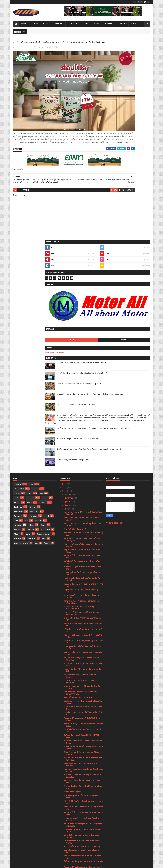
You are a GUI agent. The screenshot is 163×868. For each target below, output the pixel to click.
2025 (65, 277)
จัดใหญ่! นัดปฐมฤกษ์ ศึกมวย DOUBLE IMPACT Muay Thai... (81, 526)
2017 (64, 853)
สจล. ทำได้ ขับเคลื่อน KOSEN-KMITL (78, 487)
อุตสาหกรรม (34, 301)
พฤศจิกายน (69, 288)
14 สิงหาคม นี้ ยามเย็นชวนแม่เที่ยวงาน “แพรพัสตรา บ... (83, 572)
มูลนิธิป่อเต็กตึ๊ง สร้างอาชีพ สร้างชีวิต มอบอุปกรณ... (82, 346)
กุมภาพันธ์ (69, 827)
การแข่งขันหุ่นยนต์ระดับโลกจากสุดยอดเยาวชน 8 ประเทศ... (84, 538)
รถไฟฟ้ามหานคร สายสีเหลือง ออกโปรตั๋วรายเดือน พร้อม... (82, 392)
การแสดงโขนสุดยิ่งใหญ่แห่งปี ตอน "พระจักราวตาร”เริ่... (83, 609)
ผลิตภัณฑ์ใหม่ (54, 52)
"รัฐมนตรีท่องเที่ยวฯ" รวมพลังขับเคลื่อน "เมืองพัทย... (82, 341)
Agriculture (18, 328)
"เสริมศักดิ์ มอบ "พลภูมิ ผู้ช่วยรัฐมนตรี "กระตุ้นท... (84, 778)
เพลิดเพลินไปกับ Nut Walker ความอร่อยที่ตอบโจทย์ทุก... (82, 662)
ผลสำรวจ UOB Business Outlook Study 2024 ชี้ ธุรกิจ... (83, 426)
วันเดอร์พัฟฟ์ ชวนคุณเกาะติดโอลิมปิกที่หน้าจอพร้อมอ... (82, 509)
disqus (91, 183)
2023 (65, 835)
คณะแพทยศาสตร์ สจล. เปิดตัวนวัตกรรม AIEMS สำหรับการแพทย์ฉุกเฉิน (135, 142)
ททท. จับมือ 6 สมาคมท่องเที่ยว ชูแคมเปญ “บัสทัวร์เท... (84, 598)
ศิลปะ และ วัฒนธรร (44, 324)
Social (35, 24)
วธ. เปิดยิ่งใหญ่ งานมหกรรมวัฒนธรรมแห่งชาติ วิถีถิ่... (83, 520)
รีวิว (27, 310)
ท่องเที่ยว (35, 279)
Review (133, 24)
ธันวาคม (68, 284)
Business (25, 24)
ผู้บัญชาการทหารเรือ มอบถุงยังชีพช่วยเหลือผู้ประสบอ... (83, 782)
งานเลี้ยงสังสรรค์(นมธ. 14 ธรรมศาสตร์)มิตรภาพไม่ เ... (83, 532)
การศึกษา (43, 292)
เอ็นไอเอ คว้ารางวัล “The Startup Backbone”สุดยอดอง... (83, 492)
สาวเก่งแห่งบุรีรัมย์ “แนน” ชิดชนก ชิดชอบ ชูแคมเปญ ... (82, 386)
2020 (65, 846)
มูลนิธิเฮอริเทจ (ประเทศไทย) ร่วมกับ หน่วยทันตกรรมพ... (84, 515)
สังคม (29, 283)
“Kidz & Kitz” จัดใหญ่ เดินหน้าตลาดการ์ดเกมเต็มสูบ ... (83, 592)
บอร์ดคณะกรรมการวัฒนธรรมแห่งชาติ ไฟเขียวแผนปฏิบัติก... (83, 329)
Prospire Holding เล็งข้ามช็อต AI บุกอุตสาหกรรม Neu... (83, 375)
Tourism (46, 24)
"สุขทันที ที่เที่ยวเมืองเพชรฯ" (75, 319)
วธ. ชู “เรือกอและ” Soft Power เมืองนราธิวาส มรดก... (82, 788)
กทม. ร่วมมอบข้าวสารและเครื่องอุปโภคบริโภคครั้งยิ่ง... (82, 315)
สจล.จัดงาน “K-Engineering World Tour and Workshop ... (82, 696)
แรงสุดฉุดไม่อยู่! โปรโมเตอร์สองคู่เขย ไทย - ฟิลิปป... (82, 364)
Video (44, 328)
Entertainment (74, 24)
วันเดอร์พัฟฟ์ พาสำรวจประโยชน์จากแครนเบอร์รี (83, 657)
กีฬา (41, 283)
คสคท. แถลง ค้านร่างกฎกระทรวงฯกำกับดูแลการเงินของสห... (83, 615)
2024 (65, 281)
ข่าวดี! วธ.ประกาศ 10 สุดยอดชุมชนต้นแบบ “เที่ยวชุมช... (84, 454)
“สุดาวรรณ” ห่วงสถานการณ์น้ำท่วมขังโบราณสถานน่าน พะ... (82, 403)
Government (18, 306)
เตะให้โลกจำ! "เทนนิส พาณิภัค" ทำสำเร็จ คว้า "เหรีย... (82, 632)
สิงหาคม (68, 299)
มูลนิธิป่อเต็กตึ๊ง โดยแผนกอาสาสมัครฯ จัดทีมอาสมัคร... (83, 352)
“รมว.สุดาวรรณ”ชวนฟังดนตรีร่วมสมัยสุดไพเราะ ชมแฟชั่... (83, 560)
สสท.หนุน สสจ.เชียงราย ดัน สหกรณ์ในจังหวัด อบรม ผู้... (82, 733)
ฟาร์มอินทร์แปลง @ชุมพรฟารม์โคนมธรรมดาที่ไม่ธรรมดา (134, 232)
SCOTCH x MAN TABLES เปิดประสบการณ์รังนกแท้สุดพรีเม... (83, 549)
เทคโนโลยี (31, 288)
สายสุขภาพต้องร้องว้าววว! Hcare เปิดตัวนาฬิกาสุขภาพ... (83, 477)
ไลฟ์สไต (47, 333)
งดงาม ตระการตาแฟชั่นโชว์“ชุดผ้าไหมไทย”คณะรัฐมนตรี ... (83, 303)
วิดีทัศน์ (17, 324)
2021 (64, 842)
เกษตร (29, 292)
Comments (140, 118)
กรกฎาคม (69, 808)
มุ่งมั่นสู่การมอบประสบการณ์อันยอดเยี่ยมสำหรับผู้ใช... (83, 641)
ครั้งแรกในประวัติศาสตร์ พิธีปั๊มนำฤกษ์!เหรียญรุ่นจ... (83, 673)
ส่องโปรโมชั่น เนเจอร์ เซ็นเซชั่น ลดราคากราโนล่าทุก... (83, 443)
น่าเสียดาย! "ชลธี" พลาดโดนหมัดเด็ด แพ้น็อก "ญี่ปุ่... (83, 324)
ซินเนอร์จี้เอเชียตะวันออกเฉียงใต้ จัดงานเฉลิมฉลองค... (83, 577)
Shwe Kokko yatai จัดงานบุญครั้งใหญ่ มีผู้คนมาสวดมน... (82, 543)
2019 (64, 849)
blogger (84, 183)
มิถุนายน (68, 812)
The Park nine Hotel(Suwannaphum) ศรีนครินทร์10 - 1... (78, 762)
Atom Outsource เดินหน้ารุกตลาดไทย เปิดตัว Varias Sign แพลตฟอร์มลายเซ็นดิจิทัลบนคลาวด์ (135, 244)
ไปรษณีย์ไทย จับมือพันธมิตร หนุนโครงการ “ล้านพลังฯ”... (83, 679)
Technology (58, 24)
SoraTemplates (25, 864)
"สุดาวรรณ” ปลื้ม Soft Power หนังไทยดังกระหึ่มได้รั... (83, 745)
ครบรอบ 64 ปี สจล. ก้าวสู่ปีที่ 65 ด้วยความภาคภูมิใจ (82, 409)
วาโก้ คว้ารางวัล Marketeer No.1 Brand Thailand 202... (83, 667)
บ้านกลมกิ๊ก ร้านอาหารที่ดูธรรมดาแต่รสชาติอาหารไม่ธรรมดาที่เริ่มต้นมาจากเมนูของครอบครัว (135, 175)
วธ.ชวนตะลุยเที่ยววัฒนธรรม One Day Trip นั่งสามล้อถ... (83, 794)
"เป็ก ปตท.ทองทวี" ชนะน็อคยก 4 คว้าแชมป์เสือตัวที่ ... (84, 756)
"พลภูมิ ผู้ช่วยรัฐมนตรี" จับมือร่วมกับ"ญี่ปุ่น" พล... (83, 729)
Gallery (28, 324)
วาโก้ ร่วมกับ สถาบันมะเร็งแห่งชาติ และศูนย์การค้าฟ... (83, 707)
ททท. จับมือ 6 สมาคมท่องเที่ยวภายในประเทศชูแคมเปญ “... (82, 626)
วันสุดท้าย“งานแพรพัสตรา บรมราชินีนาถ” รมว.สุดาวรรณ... (81, 483)
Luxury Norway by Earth (73, 582)
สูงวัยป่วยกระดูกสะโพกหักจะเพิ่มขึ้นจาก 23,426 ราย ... (83, 358)
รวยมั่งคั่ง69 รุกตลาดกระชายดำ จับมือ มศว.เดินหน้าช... (83, 620)
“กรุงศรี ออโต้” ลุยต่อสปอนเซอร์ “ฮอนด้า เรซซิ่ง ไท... (83, 498)
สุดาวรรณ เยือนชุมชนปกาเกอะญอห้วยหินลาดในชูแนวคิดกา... (83, 773)
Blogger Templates (46, 864)
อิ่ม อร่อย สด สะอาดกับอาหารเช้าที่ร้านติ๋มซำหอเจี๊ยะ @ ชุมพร (134, 163)
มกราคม (68, 830)
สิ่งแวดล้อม (33, 306)
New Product (110, 24)
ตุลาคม (68, 292)
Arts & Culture (45, 319)
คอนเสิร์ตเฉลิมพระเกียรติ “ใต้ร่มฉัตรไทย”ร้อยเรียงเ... (82, 713)
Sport (86, 24)
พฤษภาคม (69, 816)
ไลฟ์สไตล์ (18, 274)
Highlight (119, 118)
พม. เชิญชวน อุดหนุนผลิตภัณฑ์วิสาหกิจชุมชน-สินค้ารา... (82, 449)
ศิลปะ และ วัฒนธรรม (21, 333)
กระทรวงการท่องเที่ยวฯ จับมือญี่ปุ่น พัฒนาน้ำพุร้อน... (82, 803)
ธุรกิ (36, 333)
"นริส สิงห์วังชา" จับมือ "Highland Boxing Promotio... (80, 471)
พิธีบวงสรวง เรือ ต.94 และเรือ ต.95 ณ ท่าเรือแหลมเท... (82, 309)
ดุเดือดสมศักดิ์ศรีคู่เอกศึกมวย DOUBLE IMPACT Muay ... (82, 466)
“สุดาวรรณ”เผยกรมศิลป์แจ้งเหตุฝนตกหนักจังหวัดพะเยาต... (83, 335)
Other (122, 24)
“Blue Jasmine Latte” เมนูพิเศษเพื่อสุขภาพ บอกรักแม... (84, 420)
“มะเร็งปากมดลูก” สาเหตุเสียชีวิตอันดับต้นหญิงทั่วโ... (84, 503)
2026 (65, 274)
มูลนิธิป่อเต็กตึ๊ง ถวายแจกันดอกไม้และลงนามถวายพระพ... (84, 603)
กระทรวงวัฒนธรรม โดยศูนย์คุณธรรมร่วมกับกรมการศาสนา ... (83, 750)
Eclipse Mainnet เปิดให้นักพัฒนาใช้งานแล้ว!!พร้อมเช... (82, 767)
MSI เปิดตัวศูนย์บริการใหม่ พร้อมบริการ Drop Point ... (82, 586)
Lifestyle (97, 24)
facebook (100, 183)
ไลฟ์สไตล (31, 319)
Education (38, 310)
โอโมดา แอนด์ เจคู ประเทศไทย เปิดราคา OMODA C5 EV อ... (83, 652)
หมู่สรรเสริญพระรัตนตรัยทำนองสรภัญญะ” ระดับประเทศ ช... (83, 724)
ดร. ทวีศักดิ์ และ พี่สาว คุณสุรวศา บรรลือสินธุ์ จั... (83, 637)
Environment (32, 328)
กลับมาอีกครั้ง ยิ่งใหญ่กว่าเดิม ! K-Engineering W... (84, 798)
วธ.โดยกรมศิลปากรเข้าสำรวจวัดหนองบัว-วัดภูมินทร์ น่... (82, 369)
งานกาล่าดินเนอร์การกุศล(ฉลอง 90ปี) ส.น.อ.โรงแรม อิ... (79, 398)
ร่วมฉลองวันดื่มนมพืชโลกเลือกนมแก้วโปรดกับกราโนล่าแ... (82, 437)
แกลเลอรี (17, 319)
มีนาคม (68, 823)
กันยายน (68, 295)
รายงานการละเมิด (115, 313)
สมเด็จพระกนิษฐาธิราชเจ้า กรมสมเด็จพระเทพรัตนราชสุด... (82, 718)
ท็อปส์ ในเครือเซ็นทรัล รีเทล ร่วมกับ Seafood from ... (82, 690)
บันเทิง (16, 288)
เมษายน (68, 819)
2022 (65, 838)
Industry (31, 315)
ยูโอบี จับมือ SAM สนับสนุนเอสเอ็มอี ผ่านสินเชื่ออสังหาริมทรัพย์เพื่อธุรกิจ (135, 153)
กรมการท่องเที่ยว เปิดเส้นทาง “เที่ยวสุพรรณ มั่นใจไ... (83, 460)
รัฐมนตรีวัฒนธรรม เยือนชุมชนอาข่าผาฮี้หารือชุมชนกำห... (83, 739)
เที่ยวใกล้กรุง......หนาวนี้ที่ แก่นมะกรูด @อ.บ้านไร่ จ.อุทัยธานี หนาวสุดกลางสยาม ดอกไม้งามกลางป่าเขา (134, 223)
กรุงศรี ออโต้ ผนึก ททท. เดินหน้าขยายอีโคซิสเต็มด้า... (83, 415)
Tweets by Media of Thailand (118, 130)
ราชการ (17, 283)
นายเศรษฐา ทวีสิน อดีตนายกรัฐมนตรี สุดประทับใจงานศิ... (83, 566)
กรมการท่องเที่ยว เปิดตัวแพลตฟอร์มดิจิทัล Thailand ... (80, 555)
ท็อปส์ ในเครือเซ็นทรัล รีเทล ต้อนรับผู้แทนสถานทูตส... (83, 647)
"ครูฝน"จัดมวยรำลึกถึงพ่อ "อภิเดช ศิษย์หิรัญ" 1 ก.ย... (82, 381)
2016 (64, 857)
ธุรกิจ (31, 274)
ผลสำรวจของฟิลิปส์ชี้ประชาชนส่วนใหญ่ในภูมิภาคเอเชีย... (81, 701)
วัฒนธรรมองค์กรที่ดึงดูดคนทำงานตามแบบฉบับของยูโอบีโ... (83, 684)
